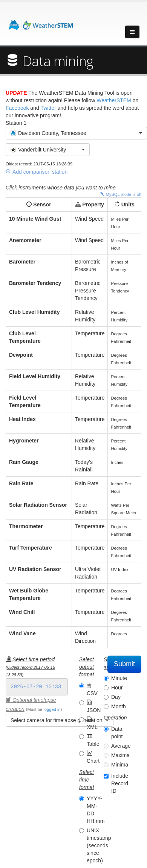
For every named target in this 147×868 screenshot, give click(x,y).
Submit (124, 664)
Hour (117, 688)
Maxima (120, 755)
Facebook (17, 108)
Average (121, 746)
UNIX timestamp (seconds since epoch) (99, 845)
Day (116, 697)
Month (119, 706)
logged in (52, 709)
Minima (120, 765)
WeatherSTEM (114, 100)
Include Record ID (120, 783)
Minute (119, 678)
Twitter (48, 108)
